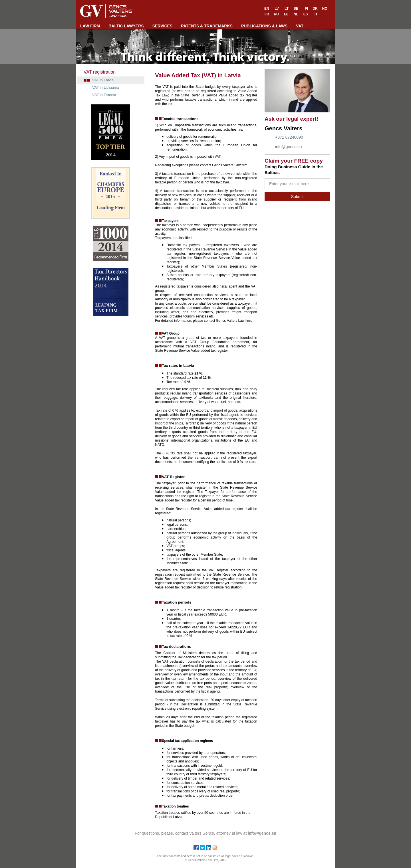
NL (296, 14)
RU (276, 14)
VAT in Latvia (103, 80)
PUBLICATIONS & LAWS (264, 26)
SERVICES (163, 26)
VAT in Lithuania (105, 87)
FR (267, 14)
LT (287, 9)
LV (277, 9)
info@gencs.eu (289, 147)
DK (315, 9)
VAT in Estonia (104, 95)
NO (325, 9)
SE (296, 9)
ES (306, 14)
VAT (300, 26)
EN (267, 9)
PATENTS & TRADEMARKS (207, 26)
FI (306, 9)
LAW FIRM (90, 26)
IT (316, 14)
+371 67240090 (289, 137)
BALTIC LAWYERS (126, 26)
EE (286, 14)
